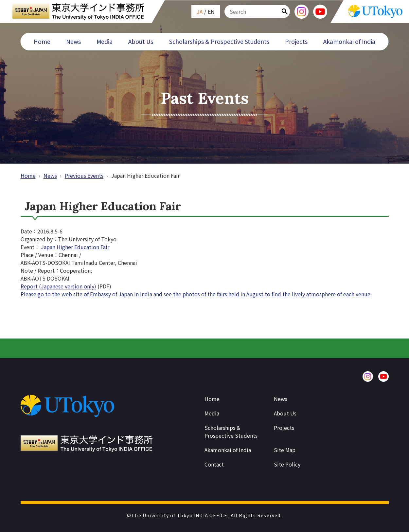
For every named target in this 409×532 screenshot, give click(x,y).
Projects (296, 41)
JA (200, 11)
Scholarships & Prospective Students (219, 41)
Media (105, 41)
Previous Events (84, 175)
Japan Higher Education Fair (75, 247)
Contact (214, 464)
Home (42, 41)
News (73, 41)
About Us (141, 41)
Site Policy (287, 464)
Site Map (285, 450)
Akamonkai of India (349, 41)
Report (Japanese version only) (58, 286)
